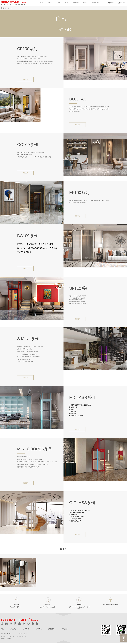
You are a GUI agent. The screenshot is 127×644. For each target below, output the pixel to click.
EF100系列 (79, 193)
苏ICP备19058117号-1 (6, 637)
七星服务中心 (95, 3)
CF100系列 (27, 49)
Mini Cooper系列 (35, 449)
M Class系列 (82, 398)
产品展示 (49, 3)
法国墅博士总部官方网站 (111, 605)
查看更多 (25, 79)
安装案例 (58, 3)
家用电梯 (9, 639)
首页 (41, 3)
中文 (111, 3)
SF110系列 (79, 288)
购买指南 (16, 605)
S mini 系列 (28, 339)
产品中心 (9, 8)
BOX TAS (78, 99)
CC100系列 (28, 145)
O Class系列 (82, 503)
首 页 (5, 8)
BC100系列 (27, 236)
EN (114, 3)
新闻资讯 (66, 3)
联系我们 (85, 3)
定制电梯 (122, 3)
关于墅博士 (76, 3)
